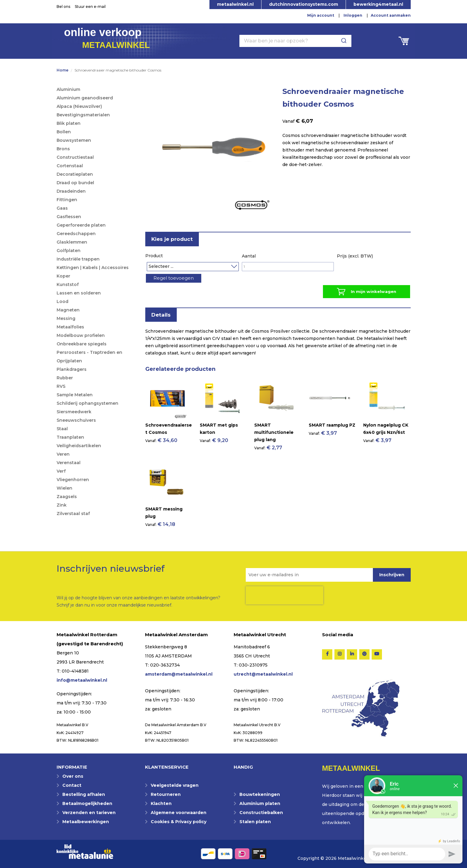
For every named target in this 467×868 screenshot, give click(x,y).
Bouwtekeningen (260, 794)
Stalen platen (255, 822)
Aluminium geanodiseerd (85, 98)
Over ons (73, 776)
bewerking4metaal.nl (378, 4)
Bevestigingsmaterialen (83, 115)
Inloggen (353, 15)
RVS (61, 386)
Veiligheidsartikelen (79, 446)
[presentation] (284, 595)
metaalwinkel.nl (235, 4)
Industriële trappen (78, 259)
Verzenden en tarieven (89, 813)
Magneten (68, 310)
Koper (63, 276)
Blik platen (69, 123)
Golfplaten (69, 251)
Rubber (65, 378)
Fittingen (67, 200)
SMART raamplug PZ (332, 429)
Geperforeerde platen (81, 225)
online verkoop (107, 37)
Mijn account (321, 15)
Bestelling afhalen (84, 794)
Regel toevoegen (178, 279)
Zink (62, 505)
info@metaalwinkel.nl (82, 680)
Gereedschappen (76, 234)
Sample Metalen (75, 395)
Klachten (161, 803)
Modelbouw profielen (81, 335)
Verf (61, 471)
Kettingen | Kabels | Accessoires (93, 268)
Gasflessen (69, 217)
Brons (63, 149)
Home (62, 70)
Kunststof (68, 284)
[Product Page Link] (166, 422)
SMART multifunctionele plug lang (274, 437)
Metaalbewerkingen (86, 822)
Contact (72, 785)
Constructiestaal (75, 157)
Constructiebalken (261, 813)
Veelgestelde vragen (175, 785)
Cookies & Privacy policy (179, 822)
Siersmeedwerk (74, 412)
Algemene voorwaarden (179, 813)
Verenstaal (69, 463)
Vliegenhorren (73, 480)
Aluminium (68, 89)
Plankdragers (72, 369)
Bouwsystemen (74, 140)
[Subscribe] (392, 575)
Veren (63, 454)
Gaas (62, 208)
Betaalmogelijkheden (87, 803)
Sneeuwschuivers (76, 420)
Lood (62, 301)
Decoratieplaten (75, 174)
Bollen (64, 132)
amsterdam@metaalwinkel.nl (179, 674)
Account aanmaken (391, 15)
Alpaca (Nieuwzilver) (79, 106)
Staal (62, 429)
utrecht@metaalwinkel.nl (263, 674)
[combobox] (295, 41)
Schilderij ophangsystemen (87, 403)
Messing (66, 318)
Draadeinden (71, 191)
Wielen (64, 488)
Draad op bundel (75, 183)
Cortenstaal (70, 166)
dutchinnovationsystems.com (304, 4)
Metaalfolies (70, 327)
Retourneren (166, 794)
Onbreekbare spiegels (82, 344)
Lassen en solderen (79, 293)
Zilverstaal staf (73, 514)
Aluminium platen (260, 803)
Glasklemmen (72, 242)
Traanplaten (70, 437)
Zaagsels (67, 497)
